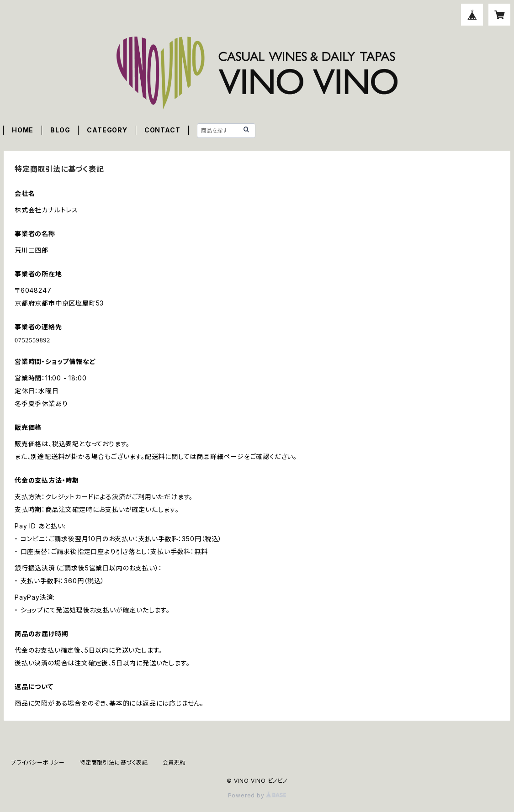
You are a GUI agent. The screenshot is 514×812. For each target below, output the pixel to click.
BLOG (60, 130)
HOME (23, 130)
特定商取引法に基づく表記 (114, 762)
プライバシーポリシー (38, 762)
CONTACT (162, 130)
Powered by (257, 795)
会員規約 (174, 762)
